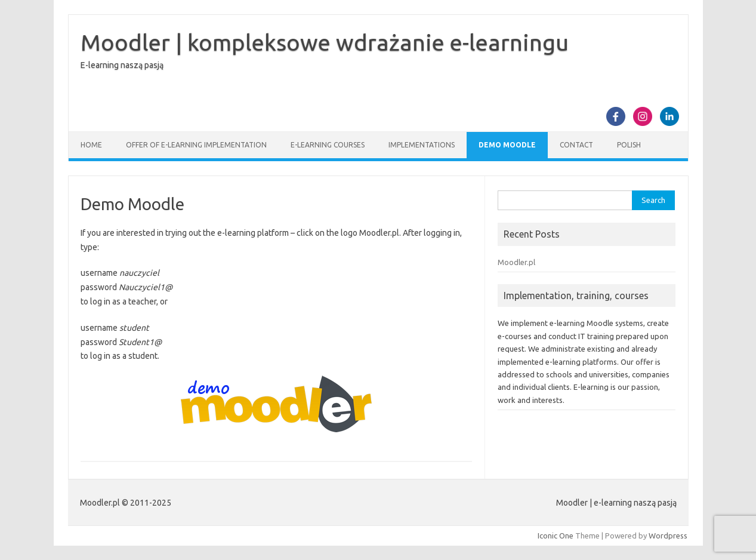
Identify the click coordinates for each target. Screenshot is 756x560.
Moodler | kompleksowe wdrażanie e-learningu (325, 42)
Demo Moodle (507, 145)
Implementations (422, 145)
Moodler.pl (516, 262)
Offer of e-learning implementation (196, 145)
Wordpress (668, 536)
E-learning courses (328, 145)
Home (91, 145)
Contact (576, 145)
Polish (629, 145)
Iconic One (556, 536)
